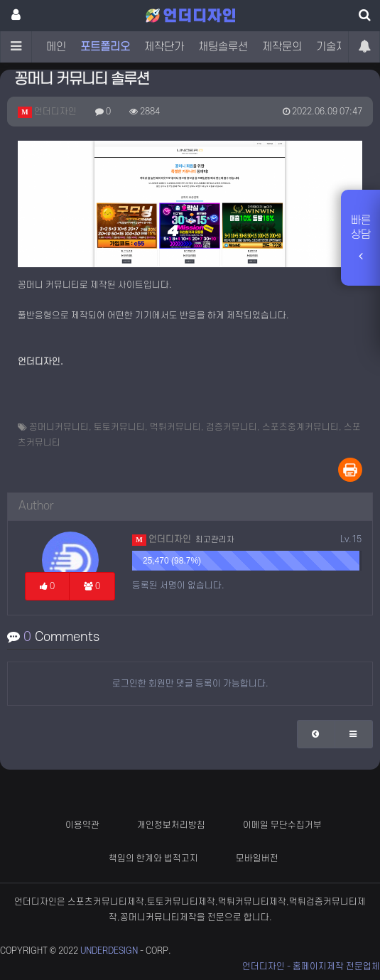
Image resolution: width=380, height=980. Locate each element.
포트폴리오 (105, 47)
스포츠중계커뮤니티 (300, 427)
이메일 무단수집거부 (282, 825)
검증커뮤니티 (232, 427)
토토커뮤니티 (119, 427)
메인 (56, 47)
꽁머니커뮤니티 (59, 427)
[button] (316, 734)
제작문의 (282, 47)
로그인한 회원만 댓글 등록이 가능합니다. (190, 684)
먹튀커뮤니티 (175, 427)
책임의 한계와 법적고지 (153, 858)
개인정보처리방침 (171, 825)
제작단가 (164, 47)
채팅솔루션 (223, 47)
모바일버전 (257, 858)
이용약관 (82, 825)
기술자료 (336, 47)
